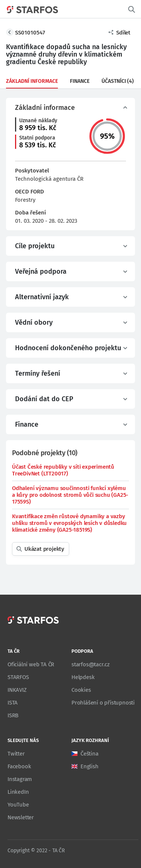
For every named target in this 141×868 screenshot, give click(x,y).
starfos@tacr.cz (91, 664)
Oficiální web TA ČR (31, 664)
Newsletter (21, 817)
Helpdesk (83, 677)
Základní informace (32, 81)
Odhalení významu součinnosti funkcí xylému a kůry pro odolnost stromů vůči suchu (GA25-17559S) (70, 495)
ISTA (13, 703)
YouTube (18, 805)
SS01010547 (30, 33)
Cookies (81, 690)
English (89, 766)
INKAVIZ (17, 690)
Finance (80, 81)
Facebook (19, 766)
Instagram (20, 779)
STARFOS (18, 677)
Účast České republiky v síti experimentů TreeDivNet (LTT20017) (63, 470)
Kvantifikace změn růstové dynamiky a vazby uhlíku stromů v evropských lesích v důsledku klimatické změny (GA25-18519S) (69, 523)
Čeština (89, 754)
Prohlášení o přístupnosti (103, 703)
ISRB (13, 715)
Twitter (16, 754)
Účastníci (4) (118, 81)
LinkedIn (18, 792)
